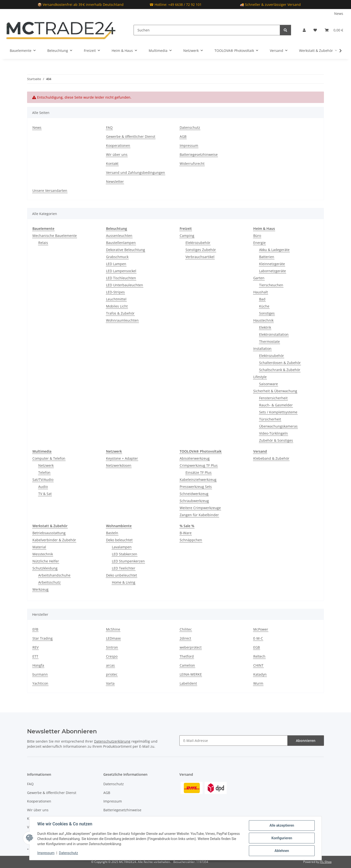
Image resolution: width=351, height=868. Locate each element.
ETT (35, 656)
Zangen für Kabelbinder (199, 515)
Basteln (112, 533)
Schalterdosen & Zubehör (280, 363)
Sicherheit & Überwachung (275, 391)
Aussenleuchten (119, 236)
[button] (304, 30)
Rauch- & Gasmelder (276, 405)
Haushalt (261, 292)
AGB (183, 136)
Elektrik (265, 327)
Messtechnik (43, 554)
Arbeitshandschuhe (54, 575)
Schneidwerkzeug (194, 494)
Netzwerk (46, 465)
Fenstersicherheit (273, 398)
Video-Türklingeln (273, 433)
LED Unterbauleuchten (125, 285)
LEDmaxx (113, 638)
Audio (43, 487)
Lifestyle (260, 377)
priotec (112, 674)
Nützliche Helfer (46, 561)
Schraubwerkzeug (194, 501)
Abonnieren (306, 741)
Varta (110, 683)
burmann (40, 674)
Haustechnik (263, 320)
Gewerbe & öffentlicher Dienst (131, 136)
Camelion (187, 665)
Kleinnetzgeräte (272, 264)
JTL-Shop (326, 862)
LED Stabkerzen (125, 554)
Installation (262, 349)
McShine (113, 629)
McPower (261, 629)
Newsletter (115, 182)
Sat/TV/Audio (43, 480)
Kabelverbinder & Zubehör (54, 540)
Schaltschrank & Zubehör (280, 370)
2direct (185, 638)
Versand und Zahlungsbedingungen (136, 173)
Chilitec (186, 629)
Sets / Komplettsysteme (278, 412)
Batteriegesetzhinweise (199, 154)
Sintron (112, 647)
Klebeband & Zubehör (271, 458)
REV (35, 647)
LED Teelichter (124, 568)
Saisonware (268, 384)
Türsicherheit (270, 419)
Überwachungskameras (278, 426)
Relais (43, 243)
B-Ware (186, 533)
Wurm (258, 683)
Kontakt (112, 163)
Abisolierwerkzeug (195, 458)
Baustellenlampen (121, 243)
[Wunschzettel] (315, 30)
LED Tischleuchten (121, 278)
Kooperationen (118, 145)
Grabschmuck (117, 257)
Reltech (259, 656)
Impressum (46, 853)
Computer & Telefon (49, 458)
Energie (259, 243)
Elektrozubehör (198, 243)
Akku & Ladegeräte (274, 250)
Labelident (188, 683)
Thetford (187, 656)
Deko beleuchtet (119, 540)
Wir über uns (117, 154)
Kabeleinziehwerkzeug (198, 480)
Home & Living (124, 582)
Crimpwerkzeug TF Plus (199, 465)
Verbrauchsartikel (200, 257)
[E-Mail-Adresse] (234, 741)
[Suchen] (207, 30)
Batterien (267, 257)
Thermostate (269, 341)
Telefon (44, 472)
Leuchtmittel (116, 299)
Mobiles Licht (117, 306)
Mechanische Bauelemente (55, 236)
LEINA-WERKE (191, 674)
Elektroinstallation (274, 334)
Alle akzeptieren (282, 825)
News (339, 14)
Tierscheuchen (271, 285)
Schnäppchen (191, 540)
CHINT (258, 665)
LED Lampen (116, 264)
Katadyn (260, 674)
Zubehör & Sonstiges (276, 440)
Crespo (112, 656)
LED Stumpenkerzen (128, 561)
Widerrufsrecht (192, 163)
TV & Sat (45, 494)
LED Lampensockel (121, 271)
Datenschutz (68, 853)
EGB (257, 647)
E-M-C (258, 638)
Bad (262, 299)
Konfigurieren (282, 838)
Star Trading (43, 638)
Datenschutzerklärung (112, 741)
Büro (257, 236)
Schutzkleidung (45, 568)
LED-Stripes (115, 292)
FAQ (109, 127)
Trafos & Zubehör (120, 313)
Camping (187, 236)
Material (39, 547)
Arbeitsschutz (49, 582)
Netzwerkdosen (119, 465)
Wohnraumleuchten (122, 320)
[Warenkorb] (334, 30)
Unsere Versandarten (50, 191)
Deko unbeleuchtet (122, 575)
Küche (264, 306)
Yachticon (40, 683)
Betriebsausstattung (49, 533)
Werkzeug (40, 589)
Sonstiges (267, 313)
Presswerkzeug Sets (196, 487)
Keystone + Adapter (122, 458)
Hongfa (38, 665)
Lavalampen (122, 547)
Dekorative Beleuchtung (126, 250)
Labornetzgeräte (273, 271)
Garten (259, 278)
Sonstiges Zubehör (201, 250)
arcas (110, 665)
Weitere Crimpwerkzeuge (200, 508)
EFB (35, 629)
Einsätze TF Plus (199, 472)
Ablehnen (282, 851)
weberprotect (191, 647)
